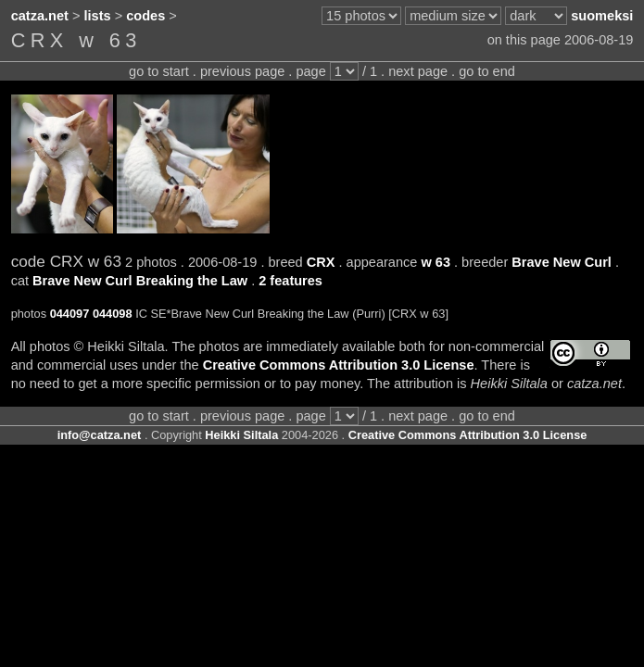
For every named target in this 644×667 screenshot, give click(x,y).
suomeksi (602, 16)
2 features (290, 281)
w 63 (436, 262)
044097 (70, 314)
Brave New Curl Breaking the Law (140, 281)
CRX (321, 262)
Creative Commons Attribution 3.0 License (339, 365)
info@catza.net (100, 435)
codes (145, 16)
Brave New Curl (562, 262)
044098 (113, 314)
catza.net (40, 16)
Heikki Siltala (241, 435)
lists (98, 16)
